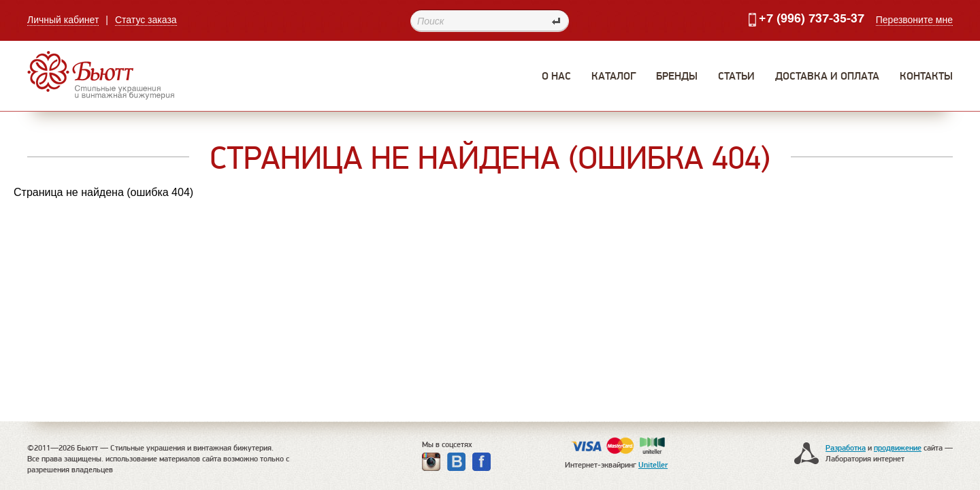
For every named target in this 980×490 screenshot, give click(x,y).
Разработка (846, 447)
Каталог (614, 76)
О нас (556, 76)
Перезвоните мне (914, 20)
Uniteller (653, 464)
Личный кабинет (63, 20)
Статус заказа (146, 20)
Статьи (736, 76)
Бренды (677, 76)
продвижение (898, 447)
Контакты (926, 76)
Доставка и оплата (827, 76)
